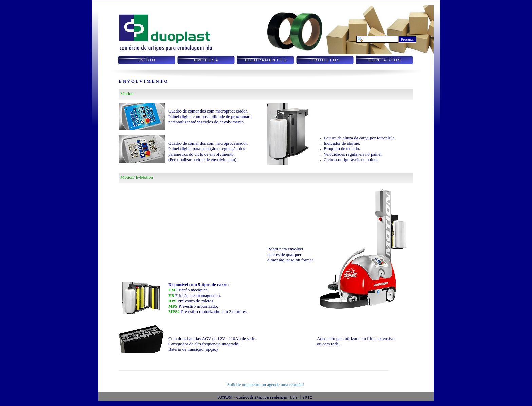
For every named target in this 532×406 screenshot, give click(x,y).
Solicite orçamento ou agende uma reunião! (266, 384)
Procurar (407, 39)
